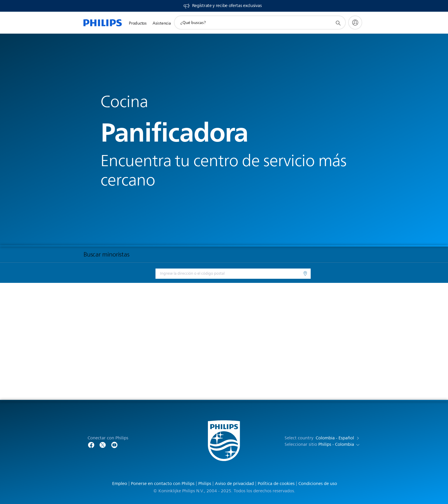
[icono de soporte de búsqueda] (338, 23)
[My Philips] (355, 23)
